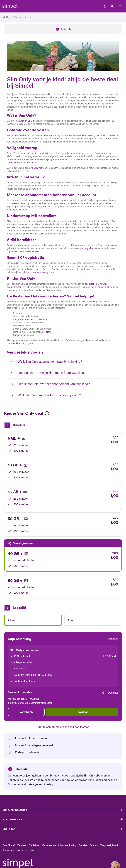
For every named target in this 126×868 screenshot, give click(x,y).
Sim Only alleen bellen (34, 234)
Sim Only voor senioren (40, 168)
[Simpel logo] (10, 6)
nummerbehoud (15, 343)
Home (8, 17)
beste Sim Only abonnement (87, 248)
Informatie (113, 638)
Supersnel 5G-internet (24, 335)
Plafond (19, 135)
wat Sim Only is (27, 121)
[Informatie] (47, 413)
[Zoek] (112, 6)
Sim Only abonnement (86, 104)
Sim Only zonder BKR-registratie (39, 272)
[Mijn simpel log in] (105, 6)
